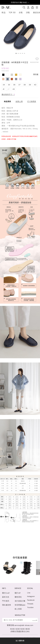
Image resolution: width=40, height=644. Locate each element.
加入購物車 (20, 641)
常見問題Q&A (20, 605)
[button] (16, 53)
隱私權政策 (7, 605)
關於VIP (18, 593)
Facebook (31, 600)
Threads (30, 604)
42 (8, 89)
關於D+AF (6, 593)
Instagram (31, 596)
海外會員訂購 (20, 601)
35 (9, 85)
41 (4, 89)
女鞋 (21, 13)
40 (35, 85)
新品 (4, 13)
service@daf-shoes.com (24, 625)
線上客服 (18, 609)
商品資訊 (7, 102)
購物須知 (18, 597)
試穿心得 (19, 102)
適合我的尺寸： (8, 95)
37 (19, 85)
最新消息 (6, 597)
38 (25, 85)
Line (29, 593)
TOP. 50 (12, 13)
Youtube (30, 607)
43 (14, 89)
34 (4, 85)
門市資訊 (6, 601)
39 (30, 85)
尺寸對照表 (32, 102)
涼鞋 (28, 13)
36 (14, 85)
